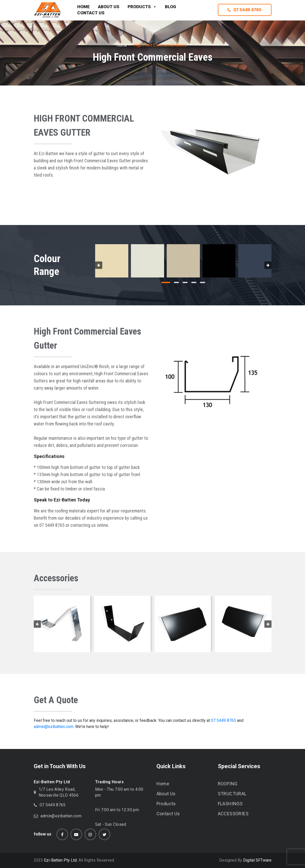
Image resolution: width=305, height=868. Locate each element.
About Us (166, 794)
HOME (83, 7)
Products (166, 804)
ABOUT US (109, 7)
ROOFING (228, 784)
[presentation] (99, 265)
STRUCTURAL (232, 794)
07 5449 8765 (244, 10)
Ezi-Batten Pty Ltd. (61, 860)
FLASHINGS (230, 804)
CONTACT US (91, 13)
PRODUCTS (142, 7)
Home (122, 45)
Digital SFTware (257, 860)
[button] (166, 282)
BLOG (171, 7)
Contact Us (168, 814)
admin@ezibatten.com (54, 727)
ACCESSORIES (233, 814)
